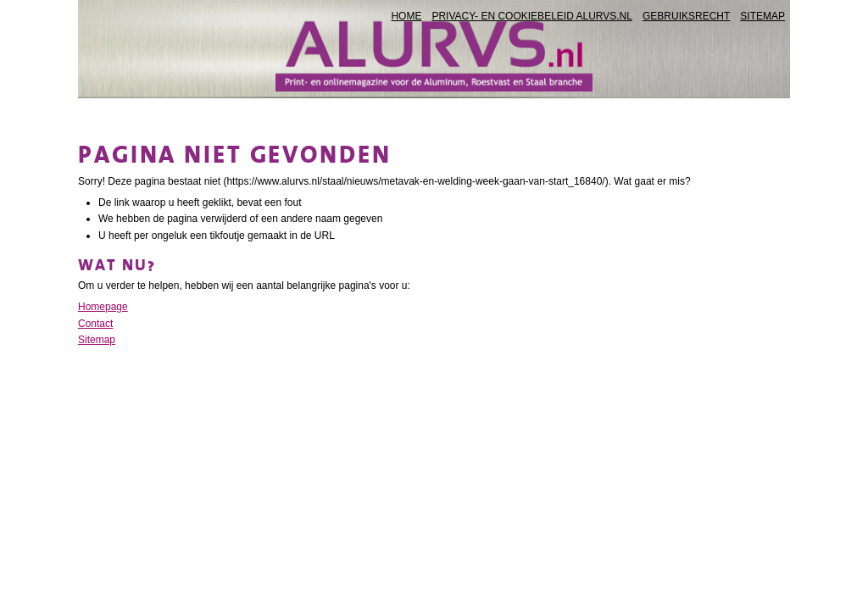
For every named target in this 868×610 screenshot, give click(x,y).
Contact (95, 324)
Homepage (103, 307)
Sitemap (97, 340)
